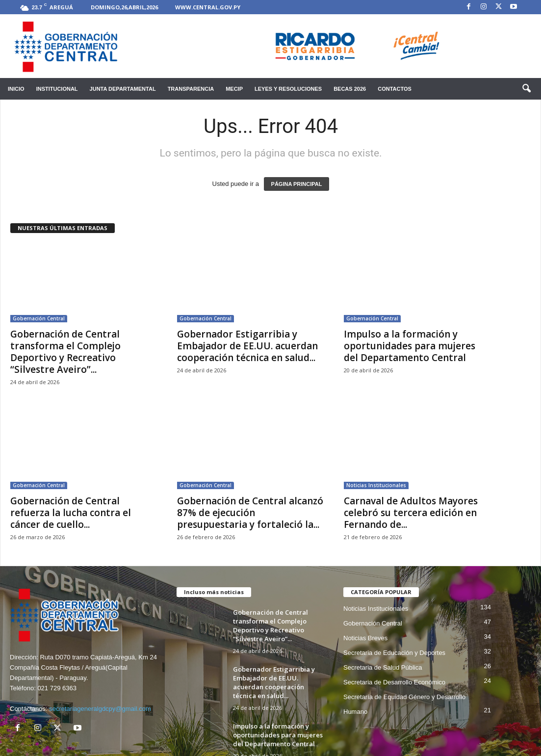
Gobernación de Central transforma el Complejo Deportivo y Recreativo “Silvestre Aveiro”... (65, 352)
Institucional (57, 89)
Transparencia (191, 89)
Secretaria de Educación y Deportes (394, 653)
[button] (526, 89)
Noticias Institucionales (376, 485)
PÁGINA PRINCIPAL (297, 184)
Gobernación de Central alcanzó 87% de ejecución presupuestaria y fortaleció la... (250, 513)
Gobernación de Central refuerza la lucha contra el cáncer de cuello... (71, 513)
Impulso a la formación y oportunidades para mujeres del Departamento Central (410, 346)
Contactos (395, 89)
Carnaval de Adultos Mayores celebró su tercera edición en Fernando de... (411, 513)
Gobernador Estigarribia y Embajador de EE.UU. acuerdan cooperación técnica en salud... (247, 346)
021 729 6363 (57, 688)
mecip (234, 89)
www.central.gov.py (208, 7)
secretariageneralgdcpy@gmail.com (100, 709)
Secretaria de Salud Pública (383, 667)
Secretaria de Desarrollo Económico (394, 682)
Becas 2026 (350, 89)
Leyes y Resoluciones (288, 89)
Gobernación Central (39, 318)
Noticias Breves (365, 638)
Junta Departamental (123, 89)
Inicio (16, 89)
